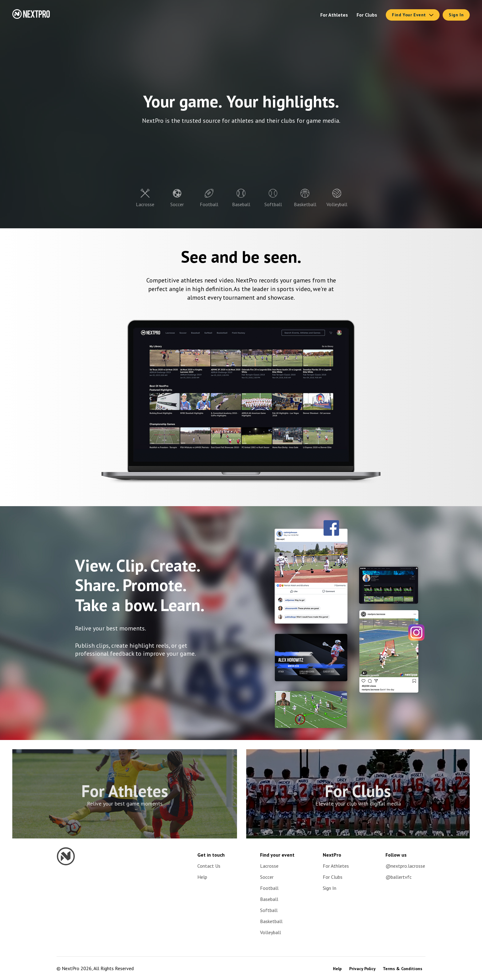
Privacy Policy (363, 969)
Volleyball (271, 932)
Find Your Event (413, 15)
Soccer (267, 877)
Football (269, 888)
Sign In (456, 15)
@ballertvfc (399, 877)
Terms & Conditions (403, 969)
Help (202, 877)
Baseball (269, 899)
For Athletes (334, 15)
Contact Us (209, 866)
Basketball (271, 921)
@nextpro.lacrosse (405, 866)
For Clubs (367, 15)
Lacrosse (269, 866)
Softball (269, 910)
